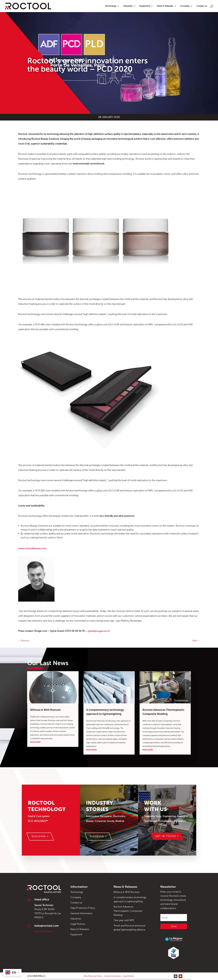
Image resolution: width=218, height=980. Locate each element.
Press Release (42, 53)
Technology (111, 6)
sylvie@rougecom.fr (99, 631)
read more (35, 742)
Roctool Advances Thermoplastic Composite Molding (128, 911)
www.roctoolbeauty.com (32, 548)
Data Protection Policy (83, 908)
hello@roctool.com (47, 926)
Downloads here (43, 931)
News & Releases (165, 6)
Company (185, 6)
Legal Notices (78, 924)
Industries (128, 6)
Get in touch (166, 836)
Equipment (145, 6)
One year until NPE (124, 920)
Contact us (202, 6)
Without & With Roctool (45, 710)
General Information (81, 913)
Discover (39, 836)
